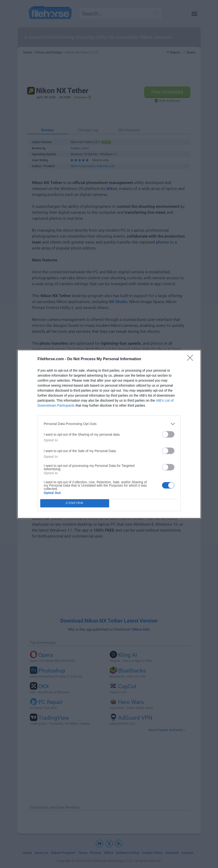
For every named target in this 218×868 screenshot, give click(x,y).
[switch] (168, 434)
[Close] (192, 359)
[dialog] (109, 434)
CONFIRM (75, 503)
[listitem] (109, 424)
